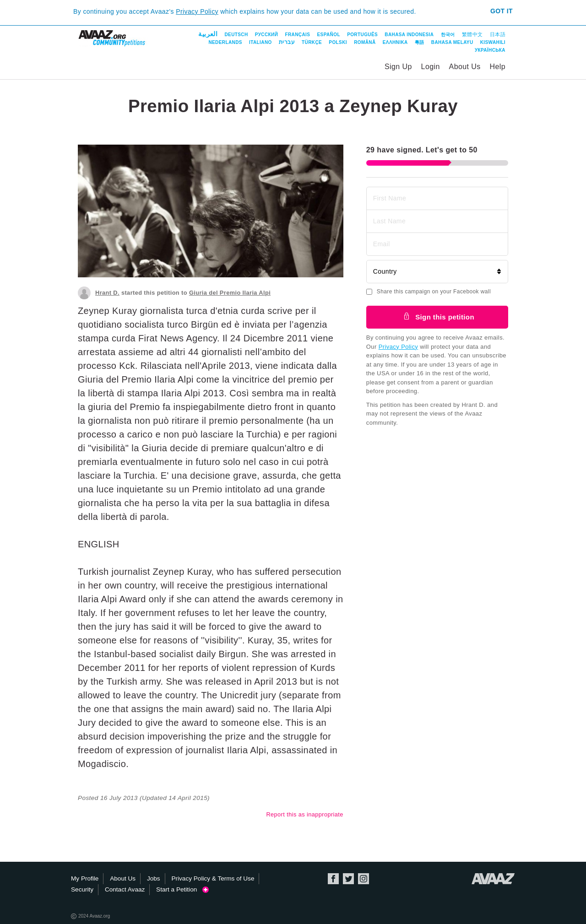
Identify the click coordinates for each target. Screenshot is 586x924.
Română (365, 42)
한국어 (448, 35)
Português (362, 35)
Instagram (364, 879)
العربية (208, 34)
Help (497, 67)
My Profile (85, 878)
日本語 (498, 34)
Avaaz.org (493, 879)
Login (431, 67)
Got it (502, 11)
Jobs (154, 878)
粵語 (420, 42)
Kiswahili (493, 42)
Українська (490, 50)
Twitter (348, 879)
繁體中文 (472, 34)
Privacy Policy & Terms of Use (213, 878)
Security (82, 889)
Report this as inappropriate (304, 814)
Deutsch (236, 35)
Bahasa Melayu (452, 42)
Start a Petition (182, 889)
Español (329, 35)
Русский (266, 35)
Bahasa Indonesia (409, 35)
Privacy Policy (197, 11)
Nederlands (225, 42)
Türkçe (312, 42)
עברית (287, 42)
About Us (465, 67)
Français (297, 35)
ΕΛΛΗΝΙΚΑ (395, 42)
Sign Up (398, 67)
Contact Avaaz (125, 889)
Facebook (333, 879)
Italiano (260, 42)
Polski (338, 42)
